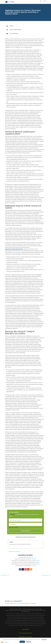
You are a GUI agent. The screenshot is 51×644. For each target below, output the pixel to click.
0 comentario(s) (14, 33)
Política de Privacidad (20, 610)
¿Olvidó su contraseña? (14, 527)
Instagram (37, 562)
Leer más (44, 639)
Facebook (34, 559)
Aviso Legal (9, 610)
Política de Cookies (33, 610)
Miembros (28, 544)
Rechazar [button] (28, 642)
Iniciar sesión (25, 531)
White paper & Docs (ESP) (25, 637)
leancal (12, 26)
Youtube (34, 566)
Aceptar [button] (22, 642)
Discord (38, 564)
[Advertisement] (26, 587)
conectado (19, 603)
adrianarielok (15, 544)
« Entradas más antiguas (14, 551)
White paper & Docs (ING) (25, 633)
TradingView (30, 557)
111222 (11, 542)
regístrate (12, 514)
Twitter (38, 561)
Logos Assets (25, 629)
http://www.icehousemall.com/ (14, 249)
